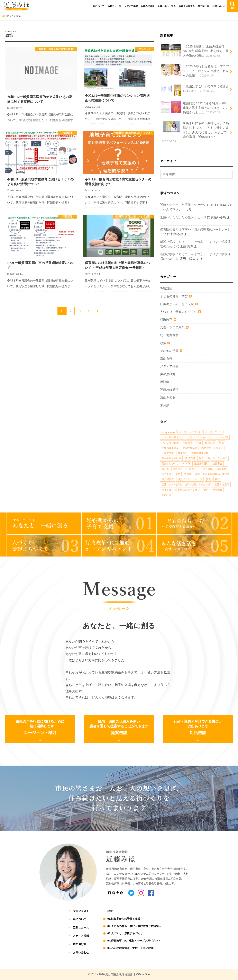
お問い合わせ (219, 6)
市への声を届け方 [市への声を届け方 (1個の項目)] (171, 458)
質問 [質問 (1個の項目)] (209, 479)
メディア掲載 (131, 6)
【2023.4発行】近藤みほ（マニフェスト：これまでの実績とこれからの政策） (195, 71)
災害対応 (166, 288)
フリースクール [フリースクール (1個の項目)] (196, 437)
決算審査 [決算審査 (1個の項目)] (217, 464)
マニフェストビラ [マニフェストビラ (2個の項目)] (218, 437)
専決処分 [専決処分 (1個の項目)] (183, 453)
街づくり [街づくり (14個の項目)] (166, 474)
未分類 (165, 405)
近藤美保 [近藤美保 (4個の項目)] (166, 490)
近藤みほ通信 (148, 6)
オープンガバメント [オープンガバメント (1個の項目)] (190, 432)
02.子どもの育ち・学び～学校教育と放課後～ (134, 926)
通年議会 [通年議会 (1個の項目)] (217, 490)
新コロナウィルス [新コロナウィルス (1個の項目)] (217, 458)
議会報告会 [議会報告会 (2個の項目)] (168, 479)
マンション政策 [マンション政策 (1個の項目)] (170, 443)
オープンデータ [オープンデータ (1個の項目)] (213, 432)
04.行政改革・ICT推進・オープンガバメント (134, 941)
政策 (163, 343)
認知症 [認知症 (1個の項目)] (188, 474)
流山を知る (168, 398)
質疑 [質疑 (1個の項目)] (217, 479)
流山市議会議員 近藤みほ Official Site (127, 974)
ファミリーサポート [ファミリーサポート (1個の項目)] (173, 437)
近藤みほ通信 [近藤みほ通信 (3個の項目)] (222, 484)
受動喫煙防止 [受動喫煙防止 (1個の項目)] (190, 448)
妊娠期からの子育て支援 (177, 304)
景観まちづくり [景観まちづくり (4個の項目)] (170, 464)
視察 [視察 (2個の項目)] (178, 474)
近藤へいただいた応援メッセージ (183, 205)
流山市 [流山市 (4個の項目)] (165, 469)
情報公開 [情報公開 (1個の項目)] (190, 458)
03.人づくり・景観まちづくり (125, 933)
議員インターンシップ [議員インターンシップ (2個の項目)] (190, 479)
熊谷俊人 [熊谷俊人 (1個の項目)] (178, 469)
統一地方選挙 (169, 335)
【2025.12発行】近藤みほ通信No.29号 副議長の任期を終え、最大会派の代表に (195, 51)
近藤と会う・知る (167, 6)
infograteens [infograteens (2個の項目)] (168, 432)
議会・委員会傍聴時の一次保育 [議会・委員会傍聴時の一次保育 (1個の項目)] (212, 474)
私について (99, 6)
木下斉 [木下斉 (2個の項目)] (186, 464)
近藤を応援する (187, 6)
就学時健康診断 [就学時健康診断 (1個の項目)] (200, 453)
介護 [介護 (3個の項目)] (199, 443)
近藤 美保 (187, 246)
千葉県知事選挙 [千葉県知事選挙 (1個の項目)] (170, 448)
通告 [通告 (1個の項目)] (206, 490)
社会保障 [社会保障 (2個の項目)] (208, 469)
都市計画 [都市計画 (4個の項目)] (166, 495)
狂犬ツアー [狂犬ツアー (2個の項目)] (193, 469)
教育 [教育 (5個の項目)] (201, 458)
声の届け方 (203, 6)
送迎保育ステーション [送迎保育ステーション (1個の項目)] (187, 490)
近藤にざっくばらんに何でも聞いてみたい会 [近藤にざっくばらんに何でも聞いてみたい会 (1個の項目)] (186, 484)
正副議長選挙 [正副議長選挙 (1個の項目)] (201, 464)
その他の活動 (169, 351)
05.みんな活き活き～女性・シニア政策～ (132, 948)
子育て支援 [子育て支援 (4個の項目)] (168, 453)
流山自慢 (166, 359)
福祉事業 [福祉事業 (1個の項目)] (221, 469)
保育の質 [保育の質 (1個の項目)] (210, 443)
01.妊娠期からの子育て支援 (124, 919)
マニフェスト (81, 911)
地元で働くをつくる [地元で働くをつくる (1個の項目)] (212, 448)
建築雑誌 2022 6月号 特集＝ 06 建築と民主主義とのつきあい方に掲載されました (195, 108)
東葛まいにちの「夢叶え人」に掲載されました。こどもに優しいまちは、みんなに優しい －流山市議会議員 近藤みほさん (195, 132)
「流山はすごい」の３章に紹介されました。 (195, 90)
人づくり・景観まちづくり (178, 312)
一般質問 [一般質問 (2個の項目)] (187, 443)
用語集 (165, 382)
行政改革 (166, 320)
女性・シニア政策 (172, 327)
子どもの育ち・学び (174, 296)
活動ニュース (114, 6)
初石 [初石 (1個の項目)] (221, 443)
